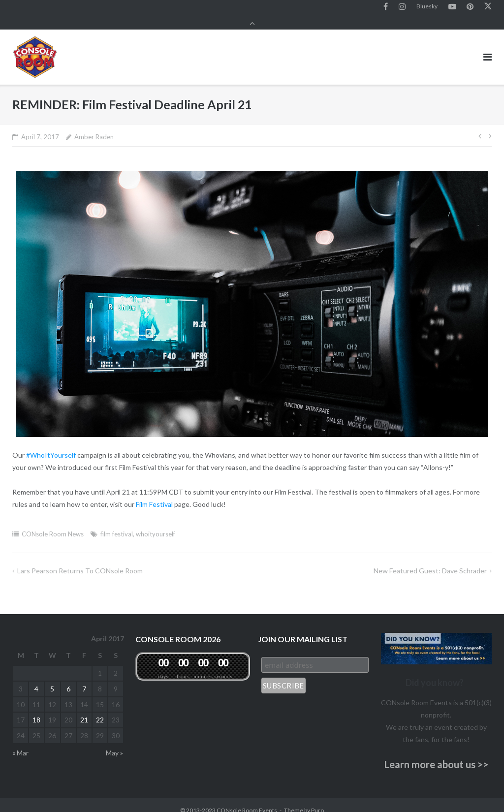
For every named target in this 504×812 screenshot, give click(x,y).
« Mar (20, 742)
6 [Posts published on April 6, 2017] (68, 678)
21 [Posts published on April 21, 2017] (84, 709)
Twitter (488, 9)
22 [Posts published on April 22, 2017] (100, 709)
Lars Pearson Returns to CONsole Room (80, 560)
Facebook (386, 9)
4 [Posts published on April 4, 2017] (36, 678)
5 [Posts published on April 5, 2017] (52, 678)
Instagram (402, 9)
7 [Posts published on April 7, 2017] (84, 678)
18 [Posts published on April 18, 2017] (36, 709)
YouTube (452, 9)
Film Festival (154, 494)
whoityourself (156, 524)
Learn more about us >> (436, 754)
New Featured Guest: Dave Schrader (430, 560)
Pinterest (470, 9)
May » (114, 742)
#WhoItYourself (51, 445)
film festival (117, 524)
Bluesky (427, 9)
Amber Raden (94, 126)
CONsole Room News (53, 524)
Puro (317, 799)
